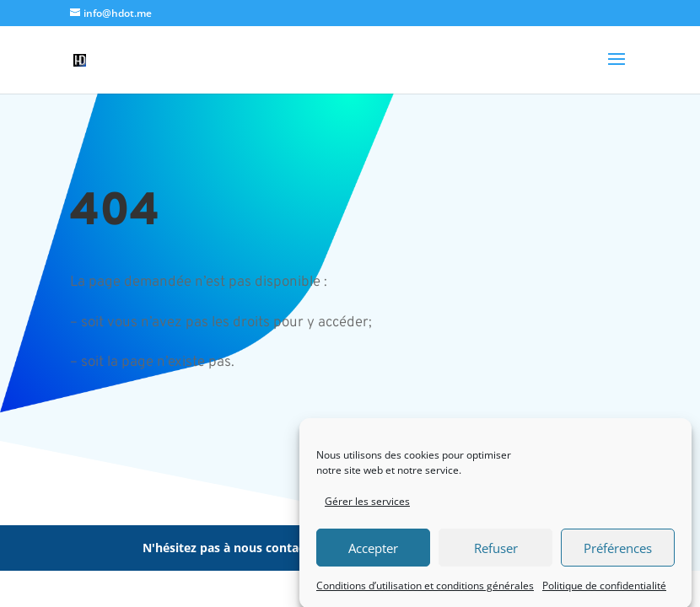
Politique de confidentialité (604, 590)
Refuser (496, 552)
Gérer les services (367, 506)
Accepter (373, 552)
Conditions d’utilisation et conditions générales (425, 590)
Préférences (618, 552)
